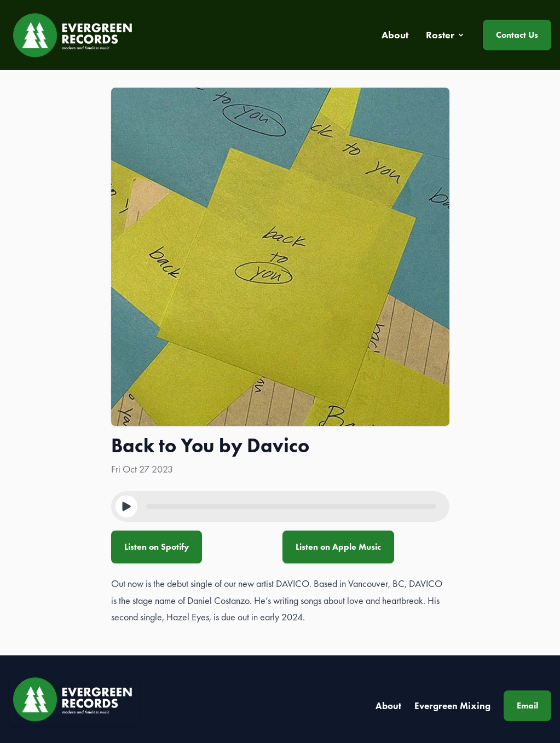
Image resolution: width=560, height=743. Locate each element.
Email (527, 705)
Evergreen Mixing (452, 706)
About (388, 706)
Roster (446, 35)
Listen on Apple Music (338, 547)
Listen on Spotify (157, 547)
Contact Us (517, 35)
